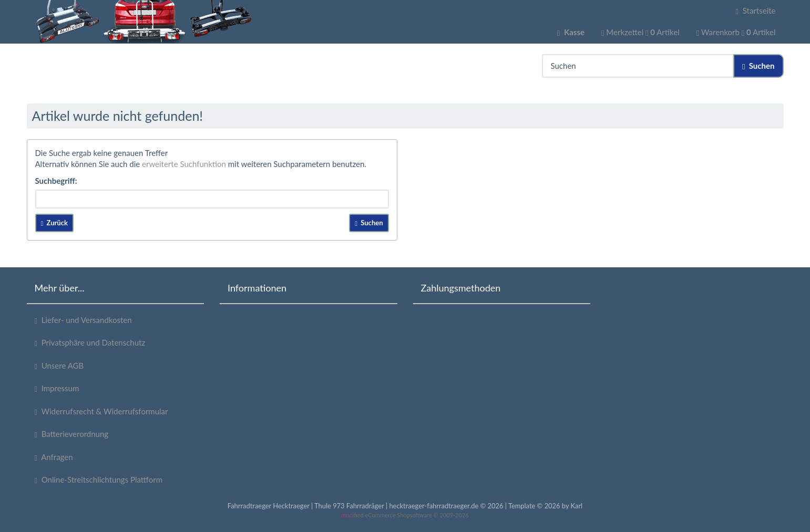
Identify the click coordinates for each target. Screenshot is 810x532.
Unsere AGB (59, 366)
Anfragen (54, 457)
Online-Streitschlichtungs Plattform (99, 480)
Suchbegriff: (56, 181)
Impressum (57, 388)
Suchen (758, 66)
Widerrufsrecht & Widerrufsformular (101, 411)
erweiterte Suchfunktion (184, 164)
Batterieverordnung (72, 434)
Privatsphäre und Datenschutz (90, 343)
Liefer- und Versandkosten (83, 320)
